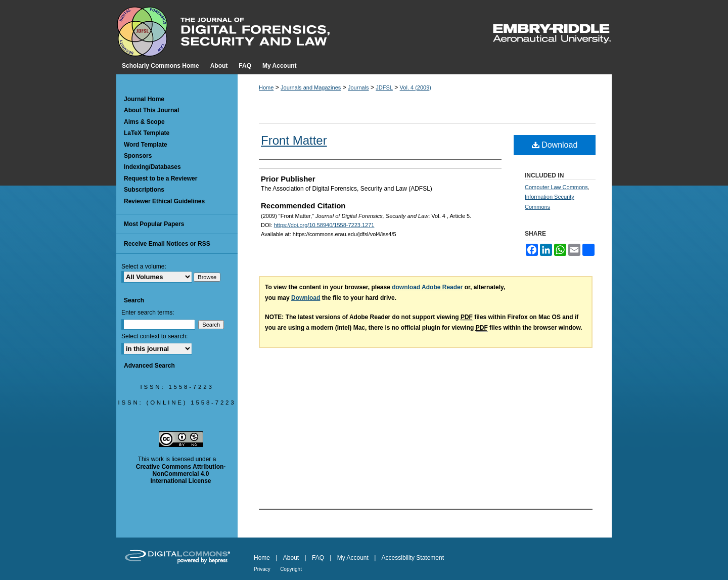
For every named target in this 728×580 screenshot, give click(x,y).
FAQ (318, 558)
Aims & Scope (144, 122)
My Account (353, 558)
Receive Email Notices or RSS (167, 244)
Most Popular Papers (154, 224)
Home (266, 87)
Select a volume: (144, 266)
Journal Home (144, 99)
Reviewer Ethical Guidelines (164, 201)
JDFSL (384, 87)
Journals (358, 87)
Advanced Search (149, 366)
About (291, 558)
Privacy (262, 569)
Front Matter (294, 140)
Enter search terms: (148, 313)
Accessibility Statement (413, 558)
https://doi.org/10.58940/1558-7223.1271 (324, 225)
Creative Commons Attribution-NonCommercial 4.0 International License (181, 474)
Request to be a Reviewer (161, 179)
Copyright (291, 569)
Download (555, 145)
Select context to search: (154, 336)
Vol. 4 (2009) (416, 87)
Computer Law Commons (556, 187)
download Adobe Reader (427, 287)
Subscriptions (144, 190)
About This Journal (151, 110)
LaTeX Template (147, 133)
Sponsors (138, 156)
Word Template (146, 145)
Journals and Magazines (311, 87)
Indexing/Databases (152, 167)
